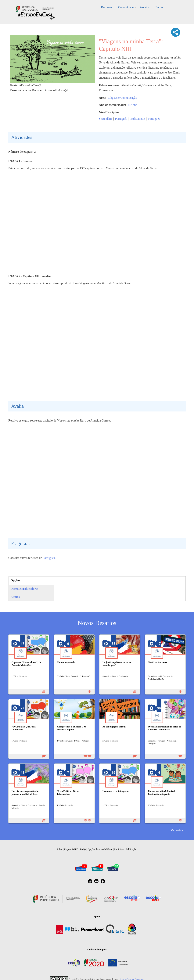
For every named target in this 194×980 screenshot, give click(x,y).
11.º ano (132, 105)
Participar (119, 849)
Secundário (106, 119)
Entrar (159, 7)
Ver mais (176, 830)
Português (121, 119)
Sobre (59, 849)
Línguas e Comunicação (122, 98)
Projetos (144, 7)
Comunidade (126, 7)
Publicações (131, 849)
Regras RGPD (71, 849)
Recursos (107, 7)
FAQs (83, 849)
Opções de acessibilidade (100, 849)
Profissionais (137, 119)
